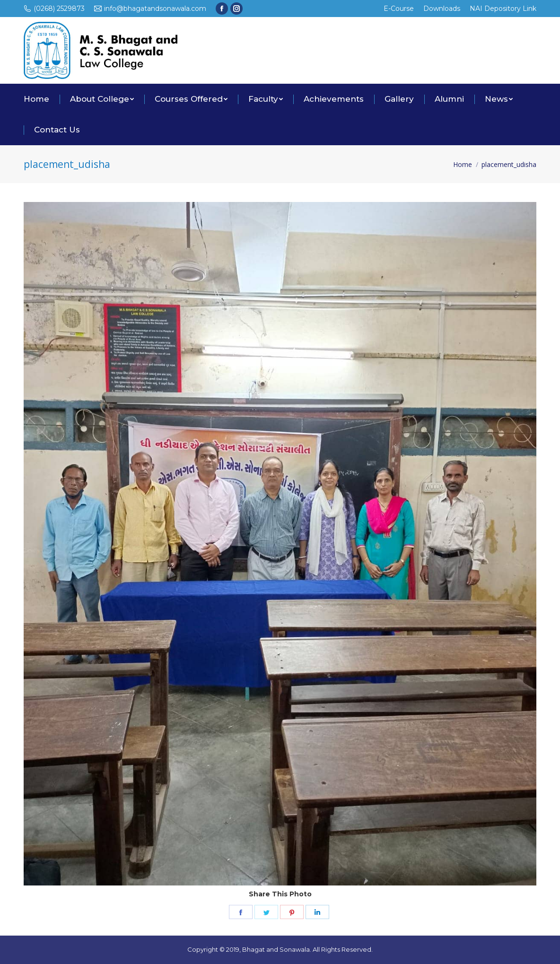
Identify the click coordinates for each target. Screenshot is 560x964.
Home (463, 164)
